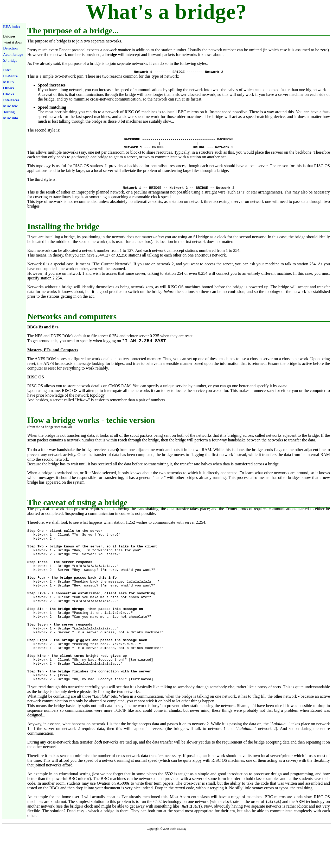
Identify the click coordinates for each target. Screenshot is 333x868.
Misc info (11, 118)
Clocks (9, 94)
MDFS (8, 82)
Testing (9, 112)
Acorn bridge (13, 54)
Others (9, 88)
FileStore (10, 76)
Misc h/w (10, 106)
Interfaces (11, 100)
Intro (7, 70)
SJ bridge (10, 60)
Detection (10, 48)
